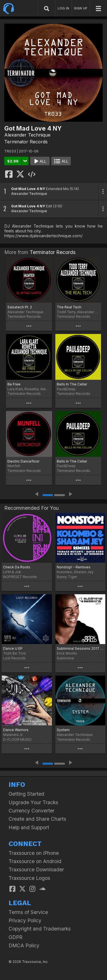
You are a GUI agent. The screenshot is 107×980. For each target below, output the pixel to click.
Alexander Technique (27, 135)
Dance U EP (13, 648)
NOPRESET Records (20, 577)
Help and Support (29, 827)
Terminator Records (26, 142)
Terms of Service (28, 912)
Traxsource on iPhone (34, 853)
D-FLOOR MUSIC (17, 739)
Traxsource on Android (35, 861)
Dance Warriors (16, 730)
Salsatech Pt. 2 (20, 307)
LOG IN (63, 8)
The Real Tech (69, 307)
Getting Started (26, 794)
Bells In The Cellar (72, 384)
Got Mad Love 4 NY (28, 189)
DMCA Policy (24, 945)
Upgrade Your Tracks (33, 802)
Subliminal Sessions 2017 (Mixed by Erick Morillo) (80, 648)
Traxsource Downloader (36, 869)
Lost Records (14, 658)
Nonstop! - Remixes (74, 567)
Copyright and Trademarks (40, 929)
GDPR (16, 937)
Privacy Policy (25, 920)
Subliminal (65, 658)
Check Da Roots (17, 567)
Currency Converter (32, 811)
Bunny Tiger (67, 577)
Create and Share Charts (37, 819)
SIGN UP (81, 8)
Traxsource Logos (29, 878)
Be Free (14, 384)
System (63, 730)
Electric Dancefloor (23, 461)
